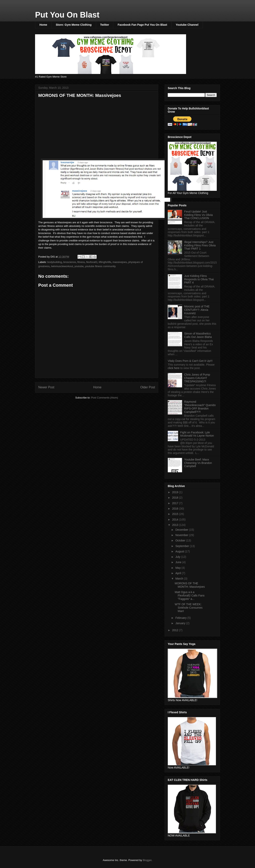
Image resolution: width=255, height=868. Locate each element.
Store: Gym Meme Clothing (74, 25)
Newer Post (46, 387)
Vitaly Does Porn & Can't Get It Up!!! (190, 361)
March (180, 579)
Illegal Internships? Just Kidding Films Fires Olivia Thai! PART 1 (200, 245)
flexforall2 (92, 262)
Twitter (105, 25)
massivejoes (120, 262)
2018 (176, 498)
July (178, 557)
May (178, 568)
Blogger (147, 860)
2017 (176, 503)
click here (174, 368)
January (181, 623)
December (182, 530)
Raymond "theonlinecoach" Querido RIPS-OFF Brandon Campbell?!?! (200, 407)
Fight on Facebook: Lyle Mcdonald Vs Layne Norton (197, 434)
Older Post (148, 387)
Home (43, 25)
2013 (176, 525)
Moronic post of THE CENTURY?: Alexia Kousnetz (197, 310)
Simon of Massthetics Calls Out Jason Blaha (198, 335)
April (178, 573)
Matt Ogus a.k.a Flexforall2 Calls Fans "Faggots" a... (190, 595)
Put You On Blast (67, 15)
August (180, 551)
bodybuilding (55, 262)
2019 (176, 492)
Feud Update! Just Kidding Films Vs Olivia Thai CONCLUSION (199, 215)
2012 (176, 630)
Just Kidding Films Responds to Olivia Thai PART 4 (199, 279)
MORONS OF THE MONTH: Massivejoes (190, 585)
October (181, 540)
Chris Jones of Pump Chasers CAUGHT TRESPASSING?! (197, 378)
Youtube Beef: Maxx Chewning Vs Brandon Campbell (198, 463)
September (182, 546)
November (182, 535)
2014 (176, 520)
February (181, 618)
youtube (79, 266)
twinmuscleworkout (62, 266)
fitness (81, 262)
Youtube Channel (187, 25)
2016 (176, 509)
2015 (176, 514)
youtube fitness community (100, 266)
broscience (70, 262)
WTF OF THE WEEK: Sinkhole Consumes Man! (189, 608)
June (179, 562)
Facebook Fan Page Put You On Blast (142, 25)
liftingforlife (105, 262)
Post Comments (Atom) (104, 398)
